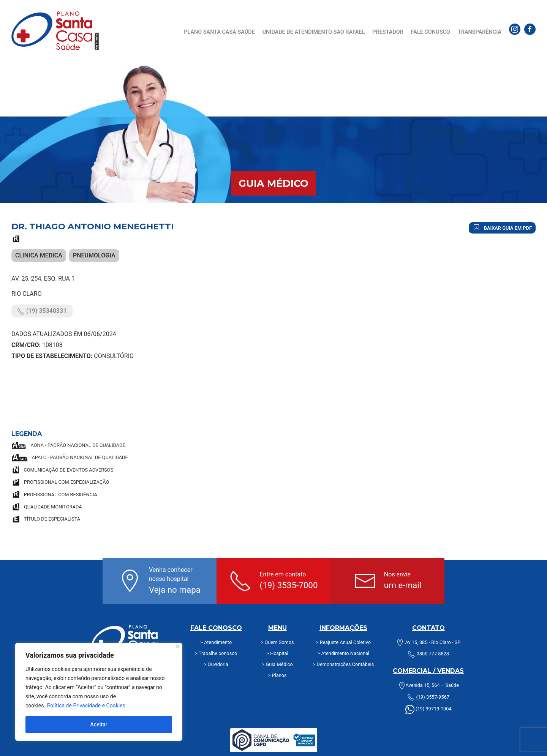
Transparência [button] (480, 32)
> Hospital (277, 653)
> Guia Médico (277, 664)
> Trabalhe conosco (216, 653)
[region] (99, 692)
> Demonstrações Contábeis (344, 664)
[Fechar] (177, 646)
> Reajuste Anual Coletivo (343, 642)
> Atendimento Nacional (343, 653)
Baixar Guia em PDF (502, 228)
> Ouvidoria (216, 664)
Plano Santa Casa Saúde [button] (219, 32)
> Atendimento (216, 642)
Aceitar (99, 724)
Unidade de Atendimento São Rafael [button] (314, 32)
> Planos (277, 675)
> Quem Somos (277, 642)
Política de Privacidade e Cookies (86, 705)
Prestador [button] (388, 32)
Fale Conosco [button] (431, 32)
